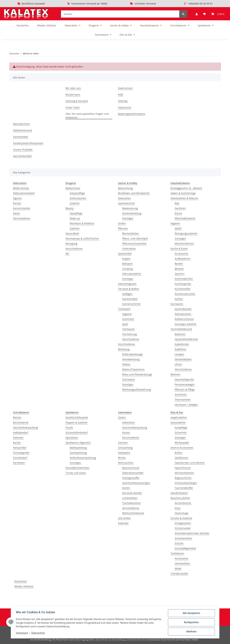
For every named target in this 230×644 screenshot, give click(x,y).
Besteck (179, 269)
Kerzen (17, 203)
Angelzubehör (179, 417)
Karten (17, 443)
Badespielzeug (78, 448)
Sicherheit (128, 319)
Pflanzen (123, 228)
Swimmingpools (127, 284)
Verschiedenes (22, 218)
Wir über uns (73, 88)
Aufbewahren (183, 259)
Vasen (17, 213)
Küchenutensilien (185, 294)
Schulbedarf (20, 458)
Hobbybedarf (21, 432)
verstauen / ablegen (186, 405)
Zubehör (75, 203)
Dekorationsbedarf (24, 193)
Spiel (125, 324)
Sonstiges (128, 218)
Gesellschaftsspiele (77, 417)
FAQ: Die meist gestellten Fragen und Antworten (87, 116)
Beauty (70, 208)
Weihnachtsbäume (133, 513)
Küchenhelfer (183, 289)
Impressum (23, 633)
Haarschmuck (183, 468)
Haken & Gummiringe (183, 193)
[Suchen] (120, 14)
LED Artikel (124, 518)
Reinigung (71, 243)
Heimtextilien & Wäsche (184, 198)
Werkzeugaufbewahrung (137, 389)
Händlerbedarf (179, 493)
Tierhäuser (129, 329)
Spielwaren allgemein (78, 443)
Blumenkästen (131, 233)
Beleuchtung (125, 188)
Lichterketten (130, 498)
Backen (179, 264)
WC (67, 254)
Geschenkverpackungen (136, 483)
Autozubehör (178, 422)
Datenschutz (39, 633)
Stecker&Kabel (183, 359)
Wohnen (175, 374)
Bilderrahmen (21, 188)
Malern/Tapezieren (133, 369)
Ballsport (127, 264)
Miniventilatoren (184, 473)
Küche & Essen (179, 248)
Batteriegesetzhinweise (132, 114)
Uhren (178, 364)
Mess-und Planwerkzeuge (137, 374)
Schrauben (129, 379)
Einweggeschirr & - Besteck (186, 188)
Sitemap (123, 101)
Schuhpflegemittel (185, 548)
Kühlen (179, 299)
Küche (178, 213)
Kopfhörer (181, 349)
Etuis (178, 508)
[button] (197, 14)
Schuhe (179, 543)
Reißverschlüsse (184, 319)
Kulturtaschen (78, 198)
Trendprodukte (179, 573)
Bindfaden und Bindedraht (134, 193)
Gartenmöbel (130, 299)
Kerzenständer (22, 208)
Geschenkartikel (22, 156)
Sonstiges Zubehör (186, 324)
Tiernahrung (130, 334)
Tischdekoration (132, 503)
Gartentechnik (126, 203)
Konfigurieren (191, 623)
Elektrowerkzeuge (132, 354)
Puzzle (69, 427)
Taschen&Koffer (184, 488)
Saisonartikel (21, 137)
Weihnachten (126, 463)
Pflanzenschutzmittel (134, 243)
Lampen (179, 354)
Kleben (126, 364)
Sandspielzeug (78, 453)
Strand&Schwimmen (77, 468)
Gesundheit (72, 233)
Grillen (122, 223)
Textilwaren (177, 553)
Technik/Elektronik (181, 329)
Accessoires (181, 254)
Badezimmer (73, 188)
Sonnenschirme (131, 304)
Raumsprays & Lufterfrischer (82, 238)
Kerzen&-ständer (132, 493)
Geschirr (180, 274)
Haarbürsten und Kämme (190, 463)
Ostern (122, 417)
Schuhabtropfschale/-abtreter (192, 533)
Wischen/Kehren (184, 243)
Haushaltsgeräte (184, 379)
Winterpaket (182, 443)
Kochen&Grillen (184, 279)
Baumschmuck (131, 468)
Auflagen (127, 294)
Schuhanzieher (183, 538)
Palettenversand (23, 130)
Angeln (126, 259)
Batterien (180, 334)
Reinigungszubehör (186, 233)
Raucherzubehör (180, 498)
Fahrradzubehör (132, 274)
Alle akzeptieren (191, 614)
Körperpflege (77, 193)
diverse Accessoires (182, 448)
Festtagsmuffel (131, 478)
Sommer (123, 443)
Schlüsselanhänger (186, 483)
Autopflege (181, 427)
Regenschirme (183, 478)
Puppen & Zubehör (77, 422)
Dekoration (124, 198)
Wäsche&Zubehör (185, 218)
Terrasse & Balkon (129, 289)
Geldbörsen (181, 458)
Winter (122, 458)
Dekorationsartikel (133, 473)
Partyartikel (20, 448)
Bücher (17, 417)
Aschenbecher (183, 503)
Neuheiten (21, 581)
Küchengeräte (183, 284)
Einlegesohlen (183, 523)
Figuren (17, 198)
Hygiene (127, 314)
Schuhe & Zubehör (181, 518)
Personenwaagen (185, 384)
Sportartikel (125, 254)
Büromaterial (21, 422)
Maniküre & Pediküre (82, 223)
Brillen (179, 453)
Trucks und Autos (76, 473)
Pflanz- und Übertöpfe (135, 238)
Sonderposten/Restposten (28, 143)
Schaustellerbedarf (77, 432)
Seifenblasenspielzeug (83, 458)
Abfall (178, 228)
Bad (177, 203)
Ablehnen (191, 632)
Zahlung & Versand (77, 101)
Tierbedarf (124, 309)
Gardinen (180, 208)
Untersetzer (129, 248)
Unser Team (73, 107)
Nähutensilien (183, 314)
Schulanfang (125, 448)
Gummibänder (183, 309)
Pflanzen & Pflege (185, 389)
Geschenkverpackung (25, 427)
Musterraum (73, 95)
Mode (178, 568)
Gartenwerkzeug (132, 213)
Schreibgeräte (21, 453)
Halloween (124, 453)
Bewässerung (130, 208)
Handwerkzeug (131, 359)
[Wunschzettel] (204, 14)
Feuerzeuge (181, 513)
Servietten (19, 463)
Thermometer (183, 400)
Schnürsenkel (183, 528)
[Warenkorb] (218, 14)
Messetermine (21, 124)
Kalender (18, 438)
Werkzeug (124, 349)
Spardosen (72, 438)
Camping (127, 269)
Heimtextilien (182, 563)
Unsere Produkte (23, 150)
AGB (120, 95)
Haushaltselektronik (186, 339)
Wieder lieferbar (24, 586)
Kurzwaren (177, 304)
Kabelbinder (182, 344)
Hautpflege (76, 213)
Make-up (75, 218)
